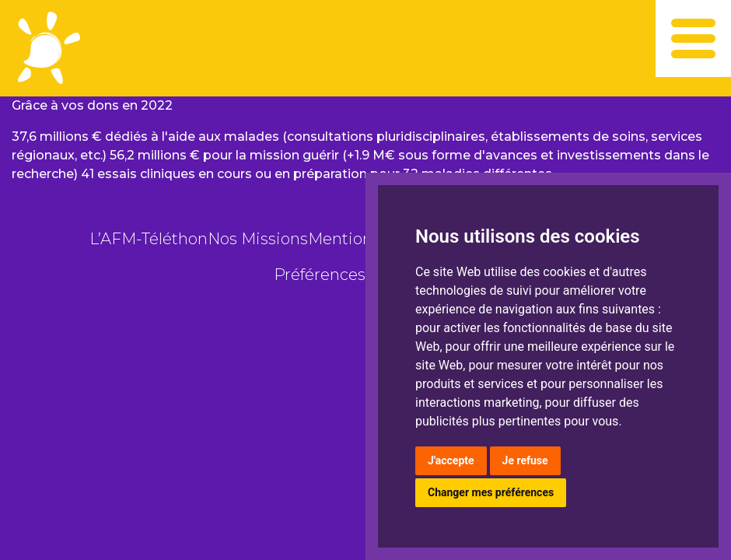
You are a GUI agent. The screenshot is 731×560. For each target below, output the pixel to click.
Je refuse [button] (525, 460)
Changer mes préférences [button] (491, 492)
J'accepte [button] (451, 460)
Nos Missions (258, 239)
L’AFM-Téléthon (149, 239)
